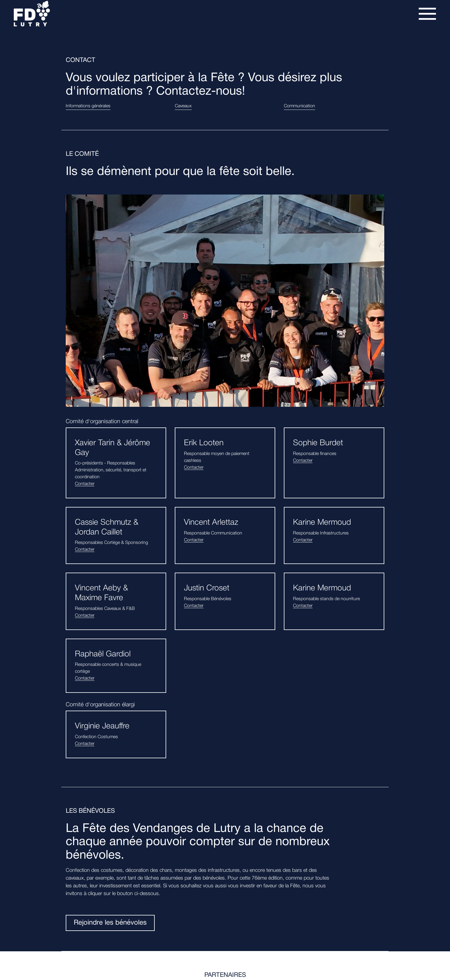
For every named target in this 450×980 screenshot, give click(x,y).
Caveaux (183, 106)
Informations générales (88, 106)
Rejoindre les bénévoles (110, 923)
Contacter (85, 484)
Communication (299, 106)
